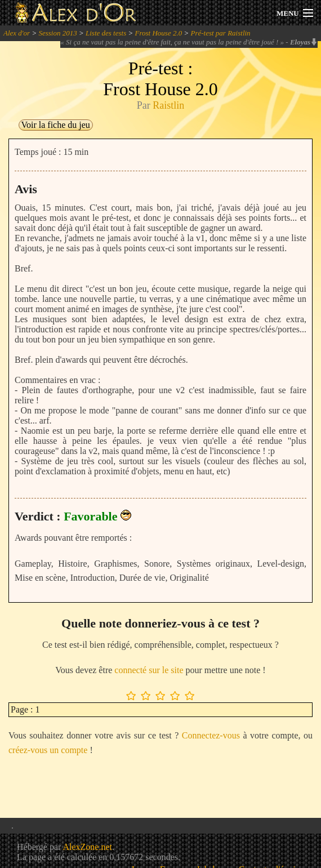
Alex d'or (17, 33)
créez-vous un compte (48, 750)
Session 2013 (57, 33)
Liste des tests (106, 33)
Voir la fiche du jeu (56, 125)
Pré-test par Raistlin (220, 33)
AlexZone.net (87, 847)
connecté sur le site (149, 670)
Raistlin (168, 105)
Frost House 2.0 (159, 33)
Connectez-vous (211, 735)
